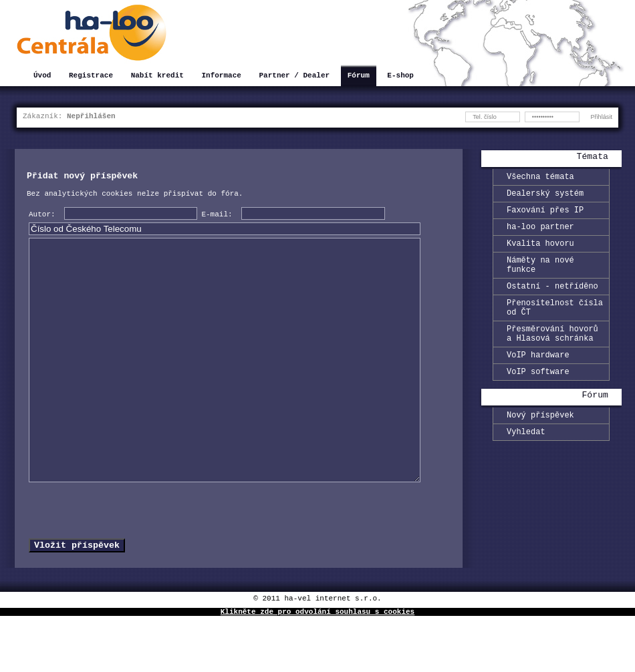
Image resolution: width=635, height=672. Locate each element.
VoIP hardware (538, 380)
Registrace (91, 76)
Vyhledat (526, 463)
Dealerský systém (545, 197)
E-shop (400, 76)
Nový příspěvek (540, 445)
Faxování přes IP (545, 215)
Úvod (42, 76)
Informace (221, 76)
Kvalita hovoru (540, 253)
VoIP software (538, 399)
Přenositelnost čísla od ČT (555, 326)
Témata (593, 158)
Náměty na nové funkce (540, 277)
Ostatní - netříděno (552, 302)
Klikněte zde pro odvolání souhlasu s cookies (317, 667)
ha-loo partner (540, 234)
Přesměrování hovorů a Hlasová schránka (552, 356)
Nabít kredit (157, 76)
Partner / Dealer (294, 76)
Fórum (359, 76)
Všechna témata (540, 178)
